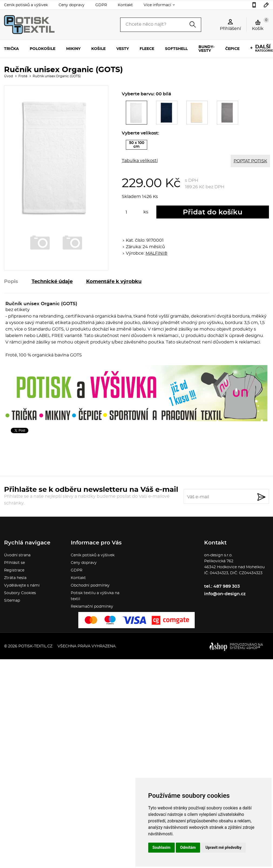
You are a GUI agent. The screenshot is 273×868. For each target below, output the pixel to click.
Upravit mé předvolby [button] (223, 847)
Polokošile (43, 49)
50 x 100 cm (138, 145)
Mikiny (73, 49)
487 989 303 (254, 5)
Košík (260, 24)
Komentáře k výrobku (114, 282)
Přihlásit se (14, 563)
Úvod (9, 76)
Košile (98, 49)
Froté (23, 76)
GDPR (101, 5)
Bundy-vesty (206, 49)
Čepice (232, 49)
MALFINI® (156, 253)
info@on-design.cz (266, 5)
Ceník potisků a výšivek (26, 5)
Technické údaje (52, 282)
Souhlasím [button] (162, 847)
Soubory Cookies (20, 593)
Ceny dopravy (72, 5)
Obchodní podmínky (90, 586)
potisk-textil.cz (35, 646)
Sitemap (12, 601)
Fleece (147, 49)
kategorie (264, 48)
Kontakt (125, 5)
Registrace (14, 570)
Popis (11, 282)
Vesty (123, 49)
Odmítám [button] (188, 847)
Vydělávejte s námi (22, 586)
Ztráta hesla (15, 578)
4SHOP (253, 648)
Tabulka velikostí (140, 161)
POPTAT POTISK (250, 161)
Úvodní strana (17, 555)
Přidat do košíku (213, 212)
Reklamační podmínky (92, 607)
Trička (11, 49)
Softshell (176, 49)
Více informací (157, 5)
